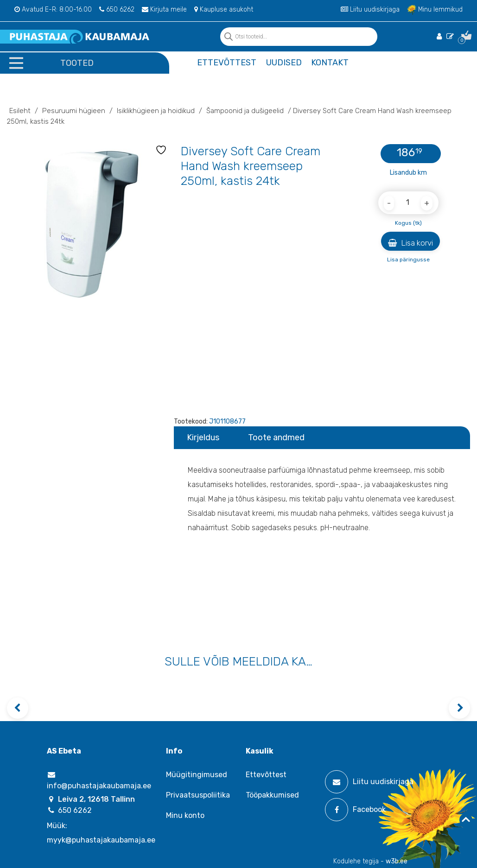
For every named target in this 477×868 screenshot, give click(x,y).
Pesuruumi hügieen (74, 111)
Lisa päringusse (408, 260)
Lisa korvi (410, 243)
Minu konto (185, 815)
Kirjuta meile (164, 10)
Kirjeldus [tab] (203, 437)
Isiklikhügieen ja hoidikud (156, 111)
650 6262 (117, 10)
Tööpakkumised (272, 795)
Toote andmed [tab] (276, 437)
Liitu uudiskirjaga (370, 10)
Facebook (355, 810)
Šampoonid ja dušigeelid (245, 111)
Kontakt (330, 63)
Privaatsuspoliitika (198, 795)
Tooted (77, 63)
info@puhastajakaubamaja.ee (99, 780)
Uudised (284, 63)
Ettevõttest (227, 63)
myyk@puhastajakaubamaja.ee (101, 840)
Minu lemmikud (435, 10)
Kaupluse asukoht (224, 10)
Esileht (20, 111)
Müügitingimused (197, 775)
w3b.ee (397, 861)
